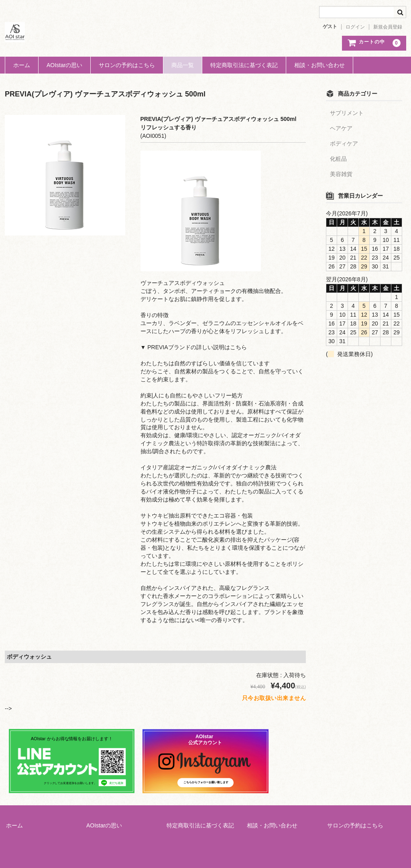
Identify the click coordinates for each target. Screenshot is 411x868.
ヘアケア (341, 128)
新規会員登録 (388, 27)
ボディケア (344, 143)
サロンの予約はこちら (127, 65)
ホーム (22, 65)
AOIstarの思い (64, 65)
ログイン (355, 27)
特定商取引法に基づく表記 (244, 65)
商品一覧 (183, 65)
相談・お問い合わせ (319, 65)
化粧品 (338, 159)
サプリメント (347, 113)
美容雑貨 (341, 174)
